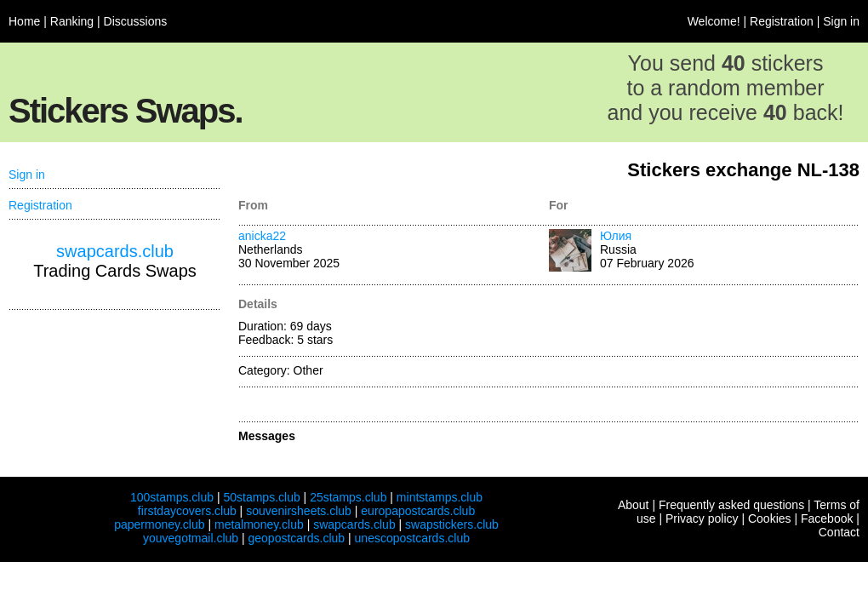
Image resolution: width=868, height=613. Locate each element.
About (634, 505)
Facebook (827, 518)
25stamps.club (348, 497)
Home (24, 21)
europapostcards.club (418, 511)
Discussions (136, 21)
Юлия (616, 236)
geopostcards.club (297, 538)
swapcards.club (115, 251)
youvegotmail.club (191, 538)
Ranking (72, 21)
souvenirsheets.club (299, 511)
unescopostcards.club (412, 538)
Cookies (770, 518)
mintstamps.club (440, 497)
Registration (782, 21)
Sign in (841, 21)
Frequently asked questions (731, 505)
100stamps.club (172, 497)
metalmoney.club (259, 524)
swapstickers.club (452, 524)
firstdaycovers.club (187, 511)
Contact (839, 532)
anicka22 (262, 236)
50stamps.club (261, 497)
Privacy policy (702, 518)
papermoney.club (159, 524)
